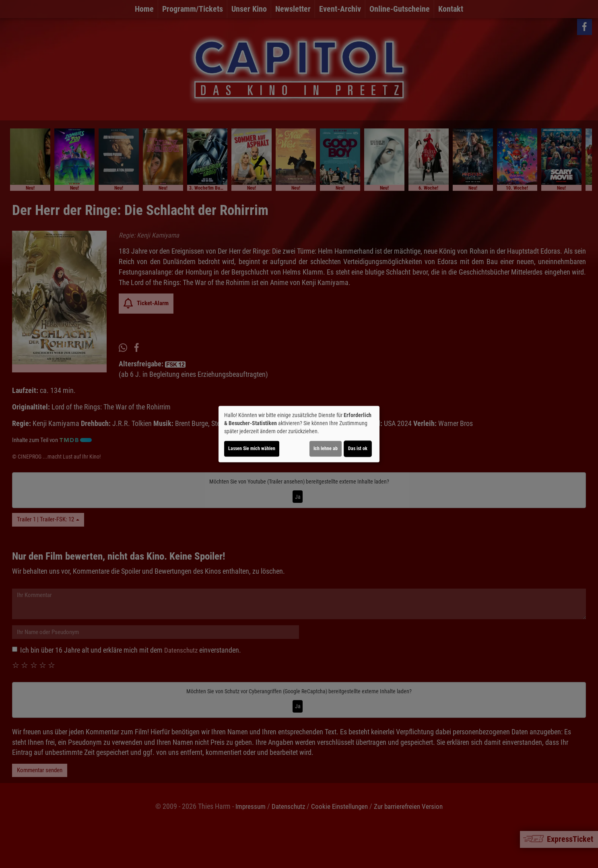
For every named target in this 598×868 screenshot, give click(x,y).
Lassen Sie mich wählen (252, 448)
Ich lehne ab (326, 448)
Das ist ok (358, 448)
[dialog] (299, 434)
